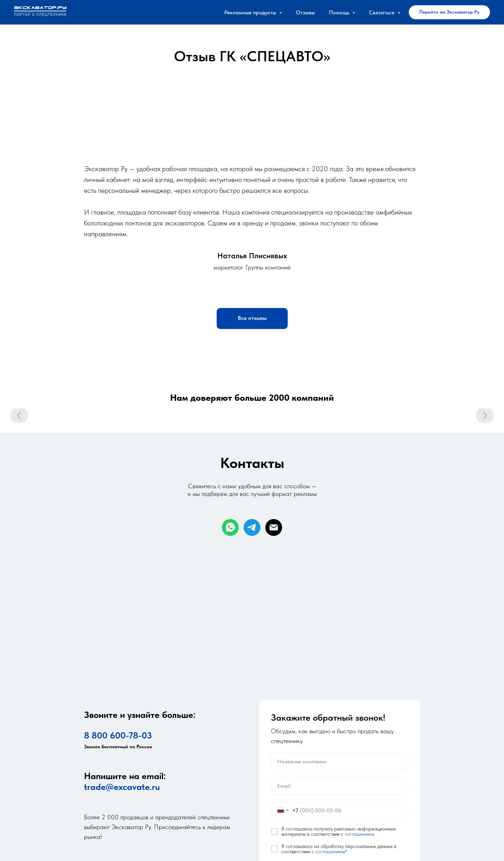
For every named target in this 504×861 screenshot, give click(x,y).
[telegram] (252, 527)
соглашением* (331, 852)
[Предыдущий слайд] (19, 416)
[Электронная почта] (274, 527)
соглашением (360, 834)
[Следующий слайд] (485, 416)
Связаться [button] (382, 12)
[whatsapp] (230, 527)
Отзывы (305, 12)
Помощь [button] (340, 12)
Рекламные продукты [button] (251, 12)
